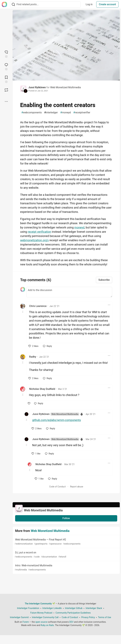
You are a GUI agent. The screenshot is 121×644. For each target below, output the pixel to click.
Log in (89, 4)
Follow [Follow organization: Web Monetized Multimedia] (66, 518)
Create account (107, 4)
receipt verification (39, 232)
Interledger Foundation (28, 608)
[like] (33, 346)
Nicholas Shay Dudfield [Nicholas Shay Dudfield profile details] (42, 389)
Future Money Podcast (41, 613)
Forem (26, 622)
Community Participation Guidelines (73, 613)
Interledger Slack (94, 608)
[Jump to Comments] (6, 66)
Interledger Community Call (45, 617)
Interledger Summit (19, 617)
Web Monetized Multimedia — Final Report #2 (66, 542)
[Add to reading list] (6, 79)
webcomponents (32, 113)
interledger (51, 113)
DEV (71, 622)
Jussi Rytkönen (37, 87)
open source (41, 622)
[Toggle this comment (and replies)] (23, 312)
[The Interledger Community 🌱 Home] (4, 4)
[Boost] (6, 90)
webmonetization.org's (34, 240)
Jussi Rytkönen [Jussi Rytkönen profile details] (56, 414)
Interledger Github (74, 608)
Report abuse (77, 487)
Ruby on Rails (47, 625)
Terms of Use (105, 617)
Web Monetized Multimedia (65, 87)
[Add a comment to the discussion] (69, 292)
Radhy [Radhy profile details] (33, 357)
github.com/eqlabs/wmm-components (56, 420)
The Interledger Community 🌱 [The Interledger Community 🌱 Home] (40, 604)
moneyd (66, 113)
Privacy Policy (88, 617)
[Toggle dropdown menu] (109, 305)
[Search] (13, 4)
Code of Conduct (57, 487)
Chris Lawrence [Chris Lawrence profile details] (38, 306)
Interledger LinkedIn (52, 608)
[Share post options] (6, 102)
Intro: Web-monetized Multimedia (66, 568)
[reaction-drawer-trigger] (6, 54)
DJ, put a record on (66, 555)
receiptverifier (82, 113)
